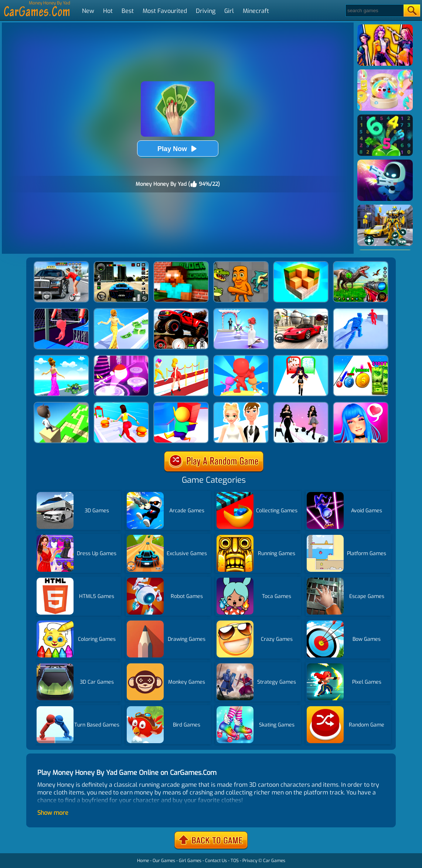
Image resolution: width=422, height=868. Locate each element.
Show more (53, 813)
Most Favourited (165, 11)
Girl (229, 11)
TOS (235, 861)
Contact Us (216, 861)
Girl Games (190, 861)
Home (143, 861)
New (88, 11)
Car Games (274, 861)
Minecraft (256, 11)
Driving (206, 11)
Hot (108, 11)
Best (128, 11)
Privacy (250, 861)
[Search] (374, 11)
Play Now (178, 149)
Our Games (164, 861)
